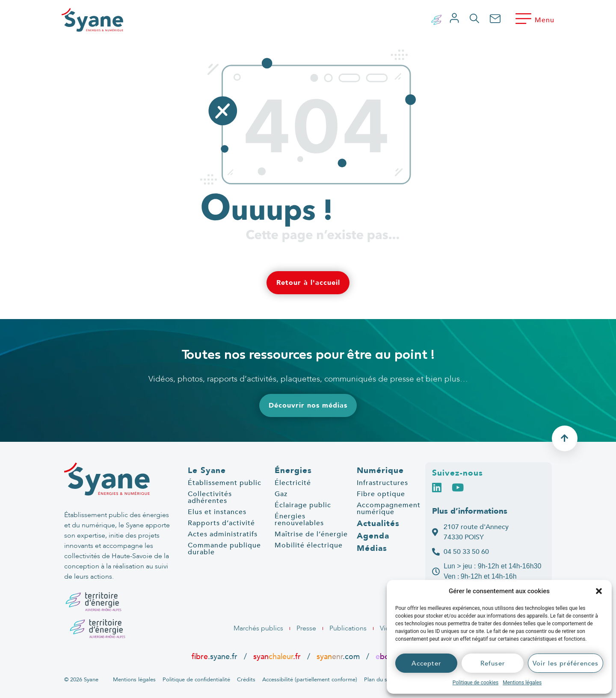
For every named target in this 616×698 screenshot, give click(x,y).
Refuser (493, 663)
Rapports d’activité (221, 523)
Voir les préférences (566, 663)
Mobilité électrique (309, 545)
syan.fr (277, 657)
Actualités (378, 523)
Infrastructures (382, 483)
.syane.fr (216, 657)
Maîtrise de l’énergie (311, 534)
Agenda (373, 536)
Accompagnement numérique (389, 509)
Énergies (293, 470)
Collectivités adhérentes (210, 497)
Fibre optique (381, 494)
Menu (545, 20)
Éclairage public (303, 505)
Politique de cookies (475, 683)
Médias (372, 548)
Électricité (293, 483)
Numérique (380, 470)
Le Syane (207, 470)
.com (338, 657)
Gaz (281, 494)
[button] (599, 591)
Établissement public (225, 483)
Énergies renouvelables (299, 520)
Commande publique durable (224, 549)
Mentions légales (522, 683)
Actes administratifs (223, 534)
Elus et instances (217, 512)
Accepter (426, 663)
